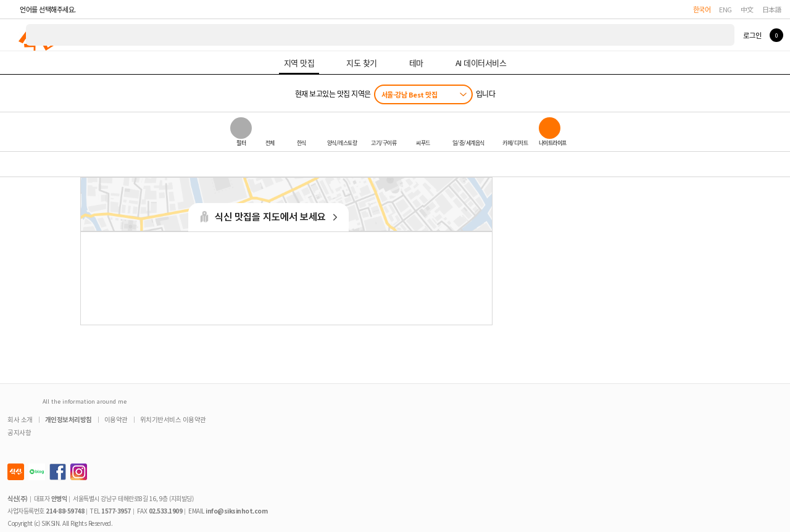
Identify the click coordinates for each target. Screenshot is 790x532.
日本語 (772, 9)
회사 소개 (20, 419)
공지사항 (19, 432)
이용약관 (116, 419)
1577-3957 (116, 511)
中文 (747, 9)
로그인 (752, 35)
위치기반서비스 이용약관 (173, 419)
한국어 (702, 9)
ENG (726, 9)
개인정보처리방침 (69, 419)
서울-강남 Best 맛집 (410, 94)
